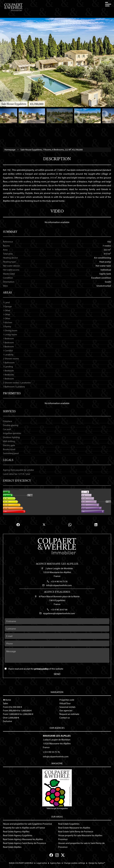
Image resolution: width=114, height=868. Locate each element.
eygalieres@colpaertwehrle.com (59, 613)
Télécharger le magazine (57, 789)
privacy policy (41, 669)
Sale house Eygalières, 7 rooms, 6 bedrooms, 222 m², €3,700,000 (52, 150)
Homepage (10, 150)
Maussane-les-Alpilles (57, 736)
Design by (97, 863)
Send (57, 674)
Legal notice (42, 863)
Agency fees (55, 863)
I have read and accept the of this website (36, 669)
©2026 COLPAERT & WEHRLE (21, 863)
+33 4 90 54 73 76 (59, 581)
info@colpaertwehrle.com (59, 585)
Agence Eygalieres (57, 592)
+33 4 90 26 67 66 (59, 609)
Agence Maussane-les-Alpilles (57, 564)
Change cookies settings (74, 863)
